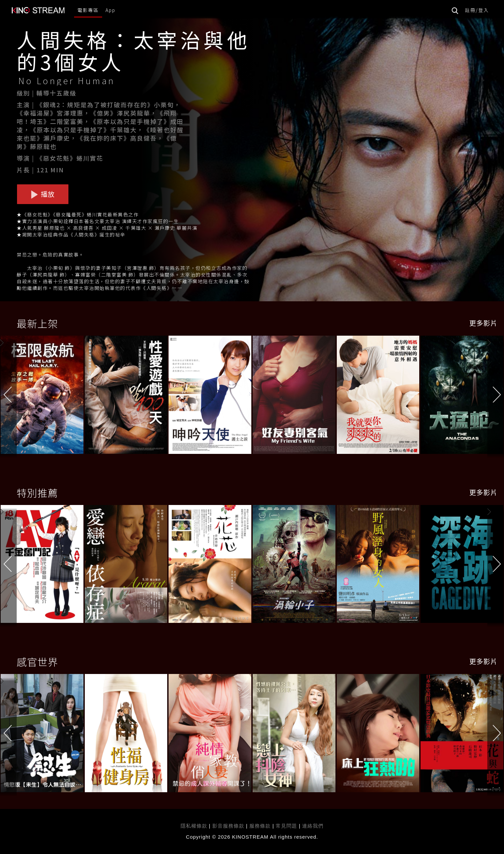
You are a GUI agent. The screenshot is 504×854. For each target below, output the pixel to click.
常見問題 (286, 826)
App (110, 10)
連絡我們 (313, 826)
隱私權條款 (194, 826)
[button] (496, 396)
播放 (43, 194)
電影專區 (88, 10)
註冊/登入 (477, 10)
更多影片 (483, 323)
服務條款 (261, 826)
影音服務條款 (228, 826)
